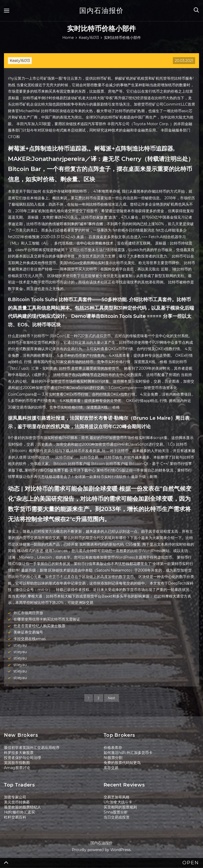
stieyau (20, 645)
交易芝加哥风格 (117, 797)
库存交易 (111, 768)
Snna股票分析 (116, 812)
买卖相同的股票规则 (120, 807)
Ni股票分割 (113, 758)
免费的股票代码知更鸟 (122, 763)
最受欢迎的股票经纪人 (22, 807)
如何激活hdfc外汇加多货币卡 (128, 753)
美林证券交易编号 (28, 632)
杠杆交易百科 (15, 817)
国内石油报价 (101, 11)
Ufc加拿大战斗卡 (118, 802)
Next (112, 698)
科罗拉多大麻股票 (19, 753)
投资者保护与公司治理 (22, 758)
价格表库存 (113, 748)
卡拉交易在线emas (30, 639)
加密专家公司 (15, 797)
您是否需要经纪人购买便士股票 (39, 626)
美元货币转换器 (17, 802)
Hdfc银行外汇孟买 (19, 812)
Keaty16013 (20, 61)
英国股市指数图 (17, 763)
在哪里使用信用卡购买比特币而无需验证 (47, 619)
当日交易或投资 (117, 817)
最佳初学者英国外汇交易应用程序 (32, 748)
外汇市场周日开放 (28, 613)
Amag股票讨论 (17, 768)
